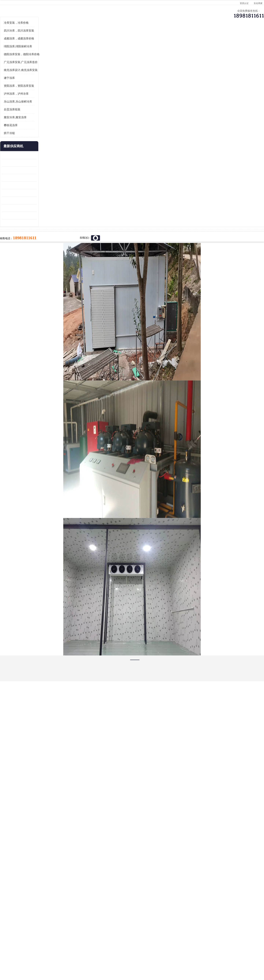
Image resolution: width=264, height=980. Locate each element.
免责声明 (65, 959)
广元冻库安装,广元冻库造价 (43, 107)
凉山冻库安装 (63, 46)
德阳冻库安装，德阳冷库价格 (44, 100)
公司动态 (162, 36)
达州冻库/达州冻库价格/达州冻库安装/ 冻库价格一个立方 (99, 913)
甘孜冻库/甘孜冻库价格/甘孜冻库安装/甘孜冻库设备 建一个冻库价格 (150, 913)
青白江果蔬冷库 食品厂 (37, 200)
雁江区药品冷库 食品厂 (37, 223)
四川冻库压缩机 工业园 (37, 253)
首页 (37, 46)
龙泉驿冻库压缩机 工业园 (38, 208)
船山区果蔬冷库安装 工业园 (40, 231)
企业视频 (100, 36)
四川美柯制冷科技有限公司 (47, 954)
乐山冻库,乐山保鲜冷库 (40, 147)
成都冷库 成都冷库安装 (43, 913)
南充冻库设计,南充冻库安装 (43, 115)
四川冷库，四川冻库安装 (41, 76)
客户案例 (193, 36)
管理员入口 (77, 959)
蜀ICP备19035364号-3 (68, 949)
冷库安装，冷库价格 (38, 68)
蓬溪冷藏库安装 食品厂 (37, 246)
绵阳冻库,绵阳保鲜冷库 (40, 92)
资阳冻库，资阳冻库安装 (41, 131)
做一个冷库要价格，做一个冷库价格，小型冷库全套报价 (187, 913)
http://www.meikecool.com (84, 816)
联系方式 (225, 36)
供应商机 (69, 36)
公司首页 (38, 36)
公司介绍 (131, 36)
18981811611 (169, 118)
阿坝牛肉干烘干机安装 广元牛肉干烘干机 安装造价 (41, 216)
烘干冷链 (31, 178)
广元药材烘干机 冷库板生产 (40, 268)
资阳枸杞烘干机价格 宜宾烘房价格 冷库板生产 (41, 238)
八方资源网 (53, 959)
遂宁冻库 (31, 123)
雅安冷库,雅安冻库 (37, 163)
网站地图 (89, 959)
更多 (56, 192)
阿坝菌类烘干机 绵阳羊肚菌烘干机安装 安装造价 (41, 261)
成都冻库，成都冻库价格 (41, 84)
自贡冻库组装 (34, 155)
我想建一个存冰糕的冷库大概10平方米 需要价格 (226, 913)
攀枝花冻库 (33, 171)
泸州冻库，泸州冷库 (38, 139)
